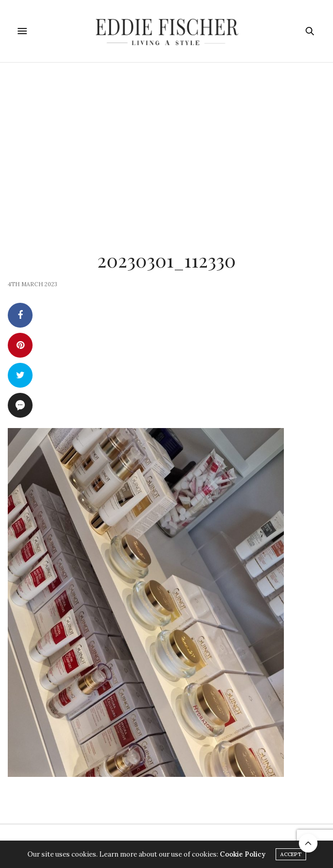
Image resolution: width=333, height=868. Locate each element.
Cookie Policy (243, 854)
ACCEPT (291, 854)
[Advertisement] (166, 140)
